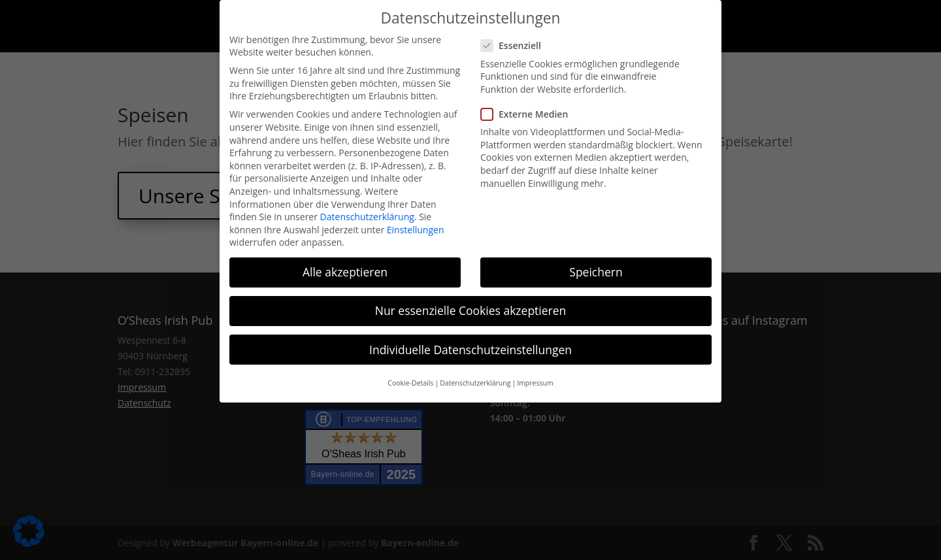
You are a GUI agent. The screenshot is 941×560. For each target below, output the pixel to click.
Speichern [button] (596, 272)
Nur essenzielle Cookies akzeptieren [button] (471, 310)
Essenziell (516, 45)
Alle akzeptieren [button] (345, 272)
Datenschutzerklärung (367, 217)
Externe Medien (530, 114)
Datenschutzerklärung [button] (475, 383)
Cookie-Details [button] (410, 383)
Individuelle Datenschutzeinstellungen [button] (470, 350)
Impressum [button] (535, 383)
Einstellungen (416, 230)
